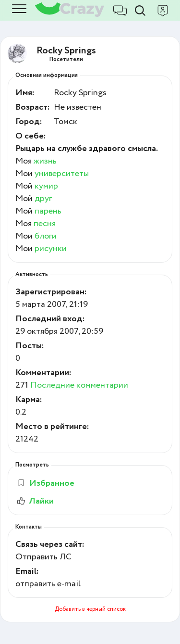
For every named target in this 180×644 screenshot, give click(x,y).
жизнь (45, 161)
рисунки (51, 249)
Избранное (45, 483)
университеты (62, 174)
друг (43, 199)
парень (48, 211)
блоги (46, 236)
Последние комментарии (79, 385)
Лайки (35, 501)
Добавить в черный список (90, 609)
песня (45, 224)
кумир (46, 186)
